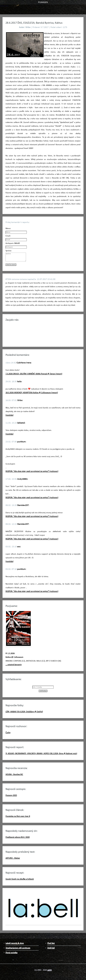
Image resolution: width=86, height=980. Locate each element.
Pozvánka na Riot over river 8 (18, 816)
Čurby (8, 733)
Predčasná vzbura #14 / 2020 (18, 837)
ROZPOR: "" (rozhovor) (32, 471)
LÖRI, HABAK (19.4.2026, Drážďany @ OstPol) (24, 712)
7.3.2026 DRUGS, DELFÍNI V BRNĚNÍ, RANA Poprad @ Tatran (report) (34, 374)
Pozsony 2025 (11, 795)
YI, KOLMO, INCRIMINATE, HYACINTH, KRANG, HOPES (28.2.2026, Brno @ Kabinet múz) (41, 754)
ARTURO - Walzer (13, 858)
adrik (49, 970)
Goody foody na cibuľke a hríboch (20, 879)
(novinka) (9, 415)
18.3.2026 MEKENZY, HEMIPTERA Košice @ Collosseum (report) (32, 393)
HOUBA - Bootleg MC (14, 774)
